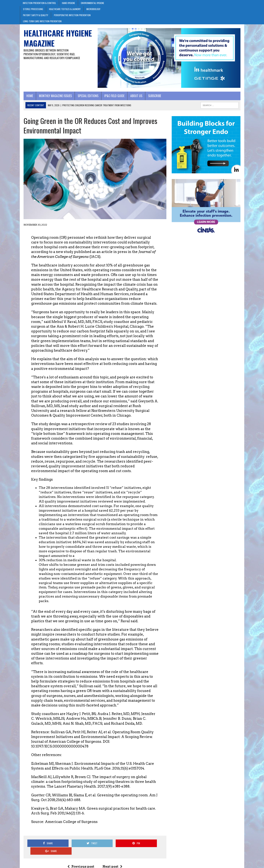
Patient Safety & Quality (36, 15)
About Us (133, 98)
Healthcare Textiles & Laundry (65, 9)
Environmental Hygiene (92, 3)
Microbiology (93, 9)
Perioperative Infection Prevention (72, 15)
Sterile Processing (33, 9)
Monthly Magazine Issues (52, 98)
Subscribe (151, 98)
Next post (111, 854)
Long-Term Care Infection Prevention (42, 21)
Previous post (80, 854)
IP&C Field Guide (111, 98)
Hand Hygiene (68, 3)
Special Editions (84, 98)
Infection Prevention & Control (39, 3)
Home (26, 98)
